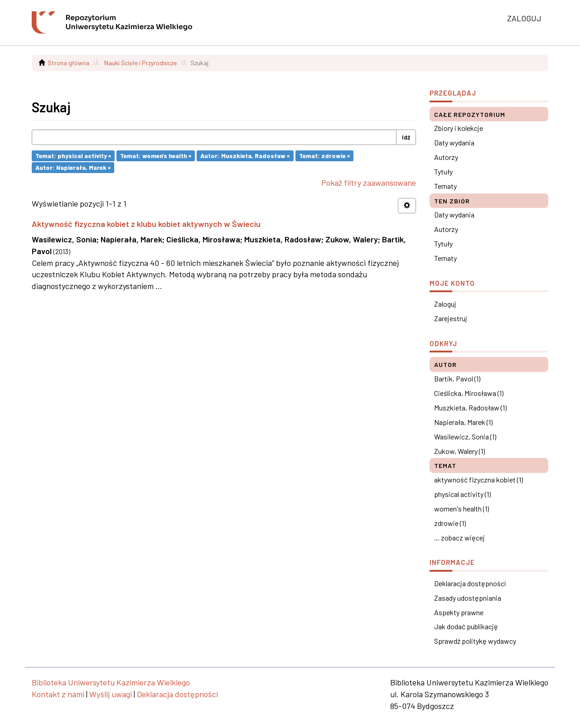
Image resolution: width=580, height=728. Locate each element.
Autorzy (446, 157)
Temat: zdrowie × (324, 156)
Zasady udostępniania (468, 598)
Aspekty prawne (459, 612)
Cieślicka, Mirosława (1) (469, 393)
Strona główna (68, 63)
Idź (406, 137)
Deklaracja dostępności (470, 583)
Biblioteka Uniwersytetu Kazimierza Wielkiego (111, 682)
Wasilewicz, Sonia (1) (465, 436)
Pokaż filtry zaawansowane (369, 183)
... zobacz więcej (459, 538)
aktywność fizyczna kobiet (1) (478, 480)
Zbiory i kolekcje (459, 128)
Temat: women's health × (156, 156)
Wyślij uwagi (111, 694)
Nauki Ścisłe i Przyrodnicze (140, 63)
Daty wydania (454, 142)
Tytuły (443, 171)
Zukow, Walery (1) (459, 451)
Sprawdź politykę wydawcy (475, 641)
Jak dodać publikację (466, 626)
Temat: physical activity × (73, 156)
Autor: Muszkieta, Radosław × (245, 156)
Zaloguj (445, 304)
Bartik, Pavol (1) (457, 378)
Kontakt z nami (58, 694)
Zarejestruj (451, 318)
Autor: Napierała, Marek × (73, 167)
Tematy (445, 186)
